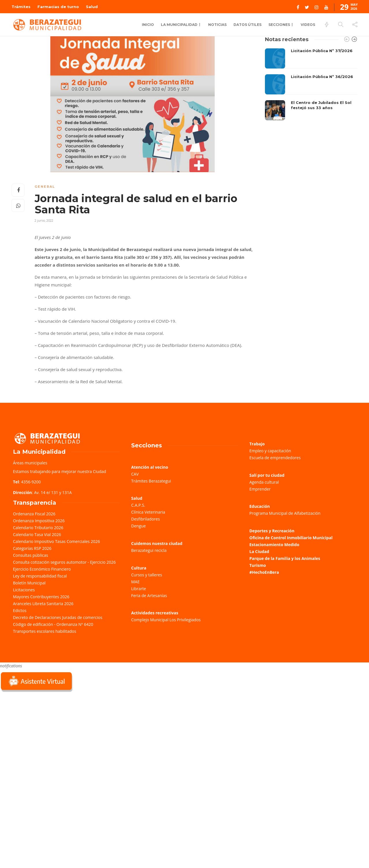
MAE (135, 582)
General (45, 187)
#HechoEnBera (264, 572)
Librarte (139, 589)
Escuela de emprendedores (275, 458)
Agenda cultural (264, 482)
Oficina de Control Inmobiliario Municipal (291, 538)
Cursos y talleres (147, 575)
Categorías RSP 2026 (32, 548)
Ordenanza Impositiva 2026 (39, 521)
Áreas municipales (30, 463)
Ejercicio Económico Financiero (42, 569)
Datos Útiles (247, 25)
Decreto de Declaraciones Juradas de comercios (58, 617)
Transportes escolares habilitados (45, 631)
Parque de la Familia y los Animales (285, 558)
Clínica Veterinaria (148, 512)
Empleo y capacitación (270, 451)
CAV (135, 474)
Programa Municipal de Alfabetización (285, 513)
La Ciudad (259, 551)
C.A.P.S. (138, 505)
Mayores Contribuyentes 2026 (41, 597)
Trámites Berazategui (151, 481)
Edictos (20, 610)
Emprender (260, 489)
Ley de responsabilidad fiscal (40, 576)
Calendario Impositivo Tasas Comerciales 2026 (57, 541)
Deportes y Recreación (272, 531)
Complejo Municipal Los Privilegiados (166, 620)
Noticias (217, 25)
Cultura (139, 568)
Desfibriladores (145, 519)
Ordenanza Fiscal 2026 (34, 514)
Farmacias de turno (58, 7)
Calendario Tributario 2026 (38, 528)
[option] (311, 84)
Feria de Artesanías (149, 596)
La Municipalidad (179, 25)
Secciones (279, 25)
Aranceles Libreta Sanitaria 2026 (43, 604)
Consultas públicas (31, 555)
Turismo (258, 565)
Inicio (148, 25)
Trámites (21, 7)
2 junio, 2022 (44, 221)
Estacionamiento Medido (274, 545)
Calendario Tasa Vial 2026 (37, 534)
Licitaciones (24, 590)
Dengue (139, 526)
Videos (308, 25)
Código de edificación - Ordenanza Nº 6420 (53, 624)
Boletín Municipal (29, 583)
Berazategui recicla (149, 550)
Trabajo (257, 444)
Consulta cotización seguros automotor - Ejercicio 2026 (64, 562)
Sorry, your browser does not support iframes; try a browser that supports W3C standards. (43, 734)
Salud (92, 7)
